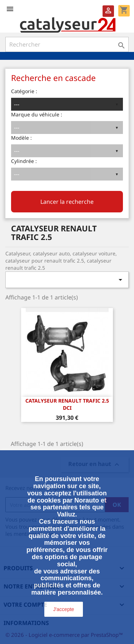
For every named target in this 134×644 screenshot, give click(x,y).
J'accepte (64, 609)
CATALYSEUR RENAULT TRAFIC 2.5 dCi (67, 404)
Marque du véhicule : (37, 114)
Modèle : (21, 138)
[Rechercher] (67, 44)
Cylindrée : (24, 161)
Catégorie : (24, 91)
